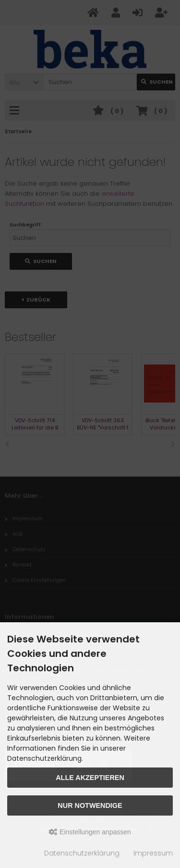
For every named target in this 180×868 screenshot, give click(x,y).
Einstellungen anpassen (90, 832)
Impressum (153, 853)
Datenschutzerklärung (82, 853)
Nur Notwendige (90, 805)
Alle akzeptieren (90, 778)
